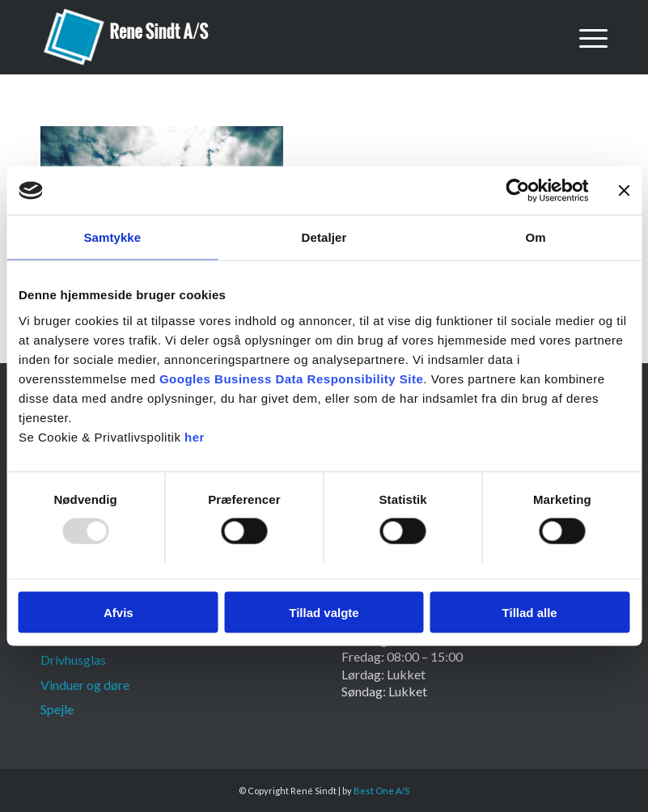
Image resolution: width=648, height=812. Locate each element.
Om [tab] (536, 237)
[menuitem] (585, 37)
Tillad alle (530, 612)
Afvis (119, 612)
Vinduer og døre (85, 685)
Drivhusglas (73, 660)
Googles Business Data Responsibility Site (291, 378)
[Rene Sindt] (127, 37)
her (195, 436)
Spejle (57, 709)
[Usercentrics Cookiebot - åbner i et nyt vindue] (517, 191)
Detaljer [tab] (324, 237)
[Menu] (585, 37)
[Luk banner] (624, 191)
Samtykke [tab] (112, 237)
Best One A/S (381, 791)
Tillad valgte (324, 612)
